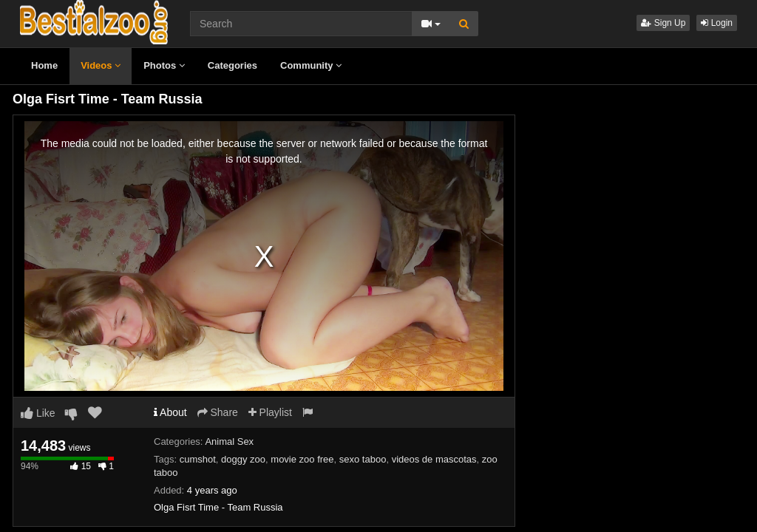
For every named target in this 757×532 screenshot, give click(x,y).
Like (38, 413)
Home (44, 65)
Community (311, 65)
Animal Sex (229, 441)
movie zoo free (302, 459)
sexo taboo (363, 459)
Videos (101, 65)
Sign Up (663, 23)
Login (717, 23)
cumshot (198, 459)
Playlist (270, 412)
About (170, 412)
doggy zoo (243, 459)
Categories (232, 65)
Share (218, 412)
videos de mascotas (434, 459)
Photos (164, 65)
